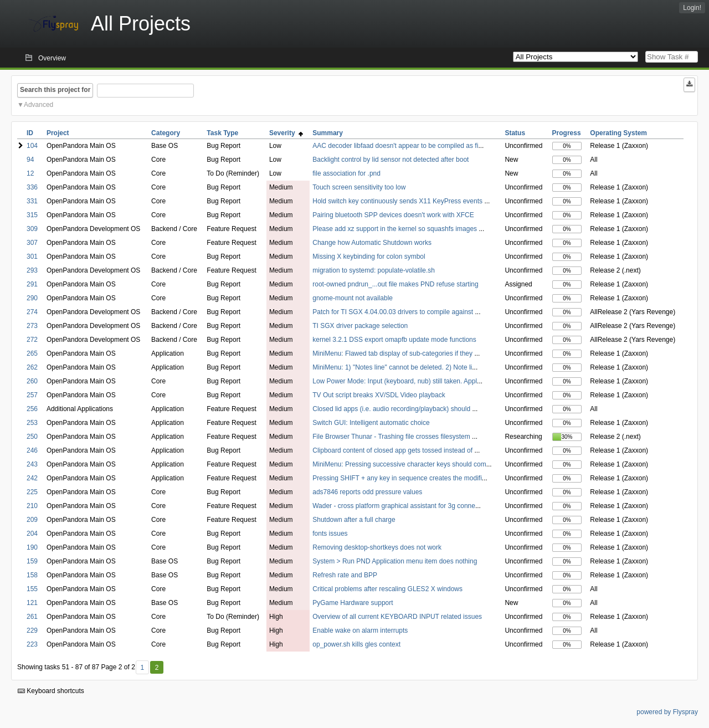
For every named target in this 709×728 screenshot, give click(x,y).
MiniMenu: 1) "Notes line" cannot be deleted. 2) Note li (392, 367)
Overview (52, 58)
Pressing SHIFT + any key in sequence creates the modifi (397, 478)
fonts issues (330, 534)
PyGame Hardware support (353, 603)
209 (32, 520)
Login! (692, 8)
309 (32, 229)
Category (166, 133)
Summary (328, 133)
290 (32, 298)
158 (32, 575)
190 (32, 547)
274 (32, 312)
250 (32, 437)
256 (32, 409)
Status (515, 133)
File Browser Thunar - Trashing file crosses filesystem (392, 437)
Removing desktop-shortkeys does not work (377, 547)
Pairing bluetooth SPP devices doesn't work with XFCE (393, 215)
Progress (567, 133)
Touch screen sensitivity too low (359, 187)
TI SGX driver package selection (360, 326)
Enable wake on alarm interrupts (360, 630)
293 (32, 270)
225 (32, 492)
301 (32, 257)
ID (30, 133)
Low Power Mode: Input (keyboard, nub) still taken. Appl (395, 381)
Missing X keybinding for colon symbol (369, 257)
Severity (286, 133)
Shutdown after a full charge (354, 520)
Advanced (38, 105)
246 (32, 450)
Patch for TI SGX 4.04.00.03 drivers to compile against (394, 312)
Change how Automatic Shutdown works (372, 243)
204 (32, 534)
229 (32, 630)
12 (30, 173)
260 (32, 381)
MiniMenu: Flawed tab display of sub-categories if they (393, 353)
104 (32, 146)
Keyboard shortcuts (51, 691)
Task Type (222, 133)
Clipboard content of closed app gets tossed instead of (393, 450)
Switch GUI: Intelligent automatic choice (371, 423)
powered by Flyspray (667, 712)
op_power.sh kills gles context (356, 644)
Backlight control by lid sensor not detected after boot (391, 160)
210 (32, 506)
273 (32, 326)
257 (32, 395)
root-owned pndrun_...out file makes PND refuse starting (395, 284)
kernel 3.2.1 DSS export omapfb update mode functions (394, 340)
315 (32, 215)
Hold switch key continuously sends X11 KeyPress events (398, 201)
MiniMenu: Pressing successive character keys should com (399, 464)
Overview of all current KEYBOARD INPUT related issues (397, 617)
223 (32, 644)
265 (32, 353)
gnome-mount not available (353, 298)
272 (32, 340)
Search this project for (55, 90)
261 (32, 617)
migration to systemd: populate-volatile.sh (374, 270)
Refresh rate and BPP (345, 575)
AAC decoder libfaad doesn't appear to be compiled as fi (395, 146)
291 (32, 284)
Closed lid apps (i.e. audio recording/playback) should (392, 409)
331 (32, 201)
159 (32, 561)
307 (32, 243)
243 (32, 464)
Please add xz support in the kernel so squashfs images (395, 229)
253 (32, 423)
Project (58, 133)
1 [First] (142, 668)
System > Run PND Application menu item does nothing (395, 561)
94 (30, 160)
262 (32, 367)
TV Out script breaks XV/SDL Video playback (379, 395)
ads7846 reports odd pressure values (367, 492)
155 (32, 589)
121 (32, 603)
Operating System (618, 133)
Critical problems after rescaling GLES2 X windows (387, 589)
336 (32, 187)
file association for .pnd (346, 173)
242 (32, 478)
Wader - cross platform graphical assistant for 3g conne (394, 506)
